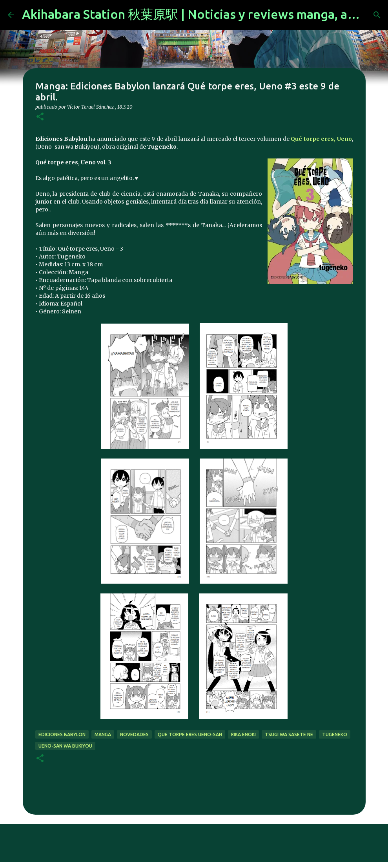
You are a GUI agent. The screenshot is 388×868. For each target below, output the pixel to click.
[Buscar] (377, 15)
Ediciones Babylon (62, 734)
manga (103, 734)
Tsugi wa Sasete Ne (289, 734)
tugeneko (335, 734)
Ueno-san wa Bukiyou (65, 746)
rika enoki (243, 734)
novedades (134, 734)
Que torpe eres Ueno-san (190, 734)
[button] (40, 117)
